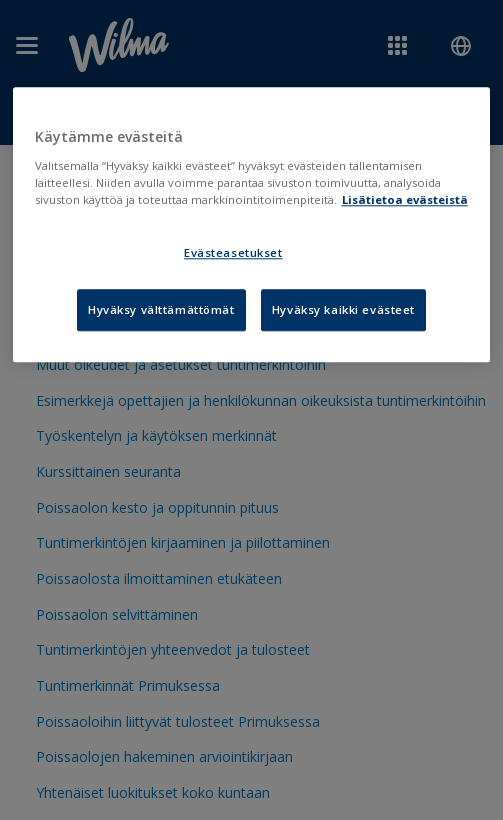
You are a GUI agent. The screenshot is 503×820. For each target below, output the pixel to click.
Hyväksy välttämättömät (161, 309)
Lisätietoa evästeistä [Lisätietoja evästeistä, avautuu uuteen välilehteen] (405, 199)
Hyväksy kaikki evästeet (343, 309)
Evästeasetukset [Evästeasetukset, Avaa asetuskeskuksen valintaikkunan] (233, 252)
